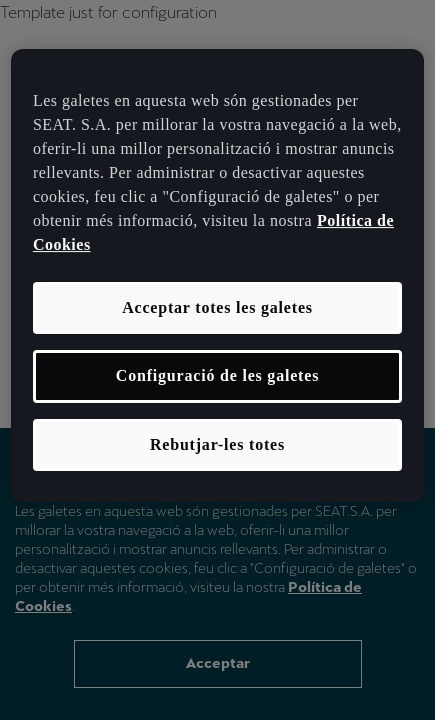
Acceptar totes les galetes (217, 307)
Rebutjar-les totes (217, 444)
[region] (217, 275)
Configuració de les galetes (217, 375)
